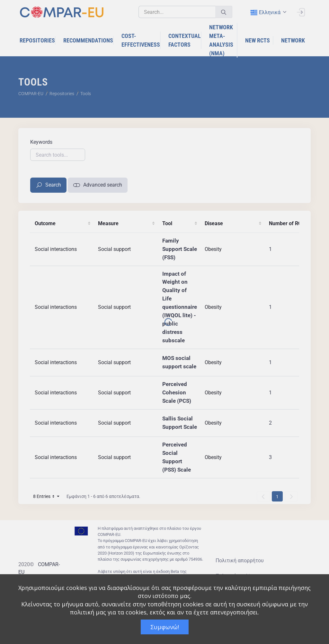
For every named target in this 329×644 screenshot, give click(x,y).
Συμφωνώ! (165, 627)
